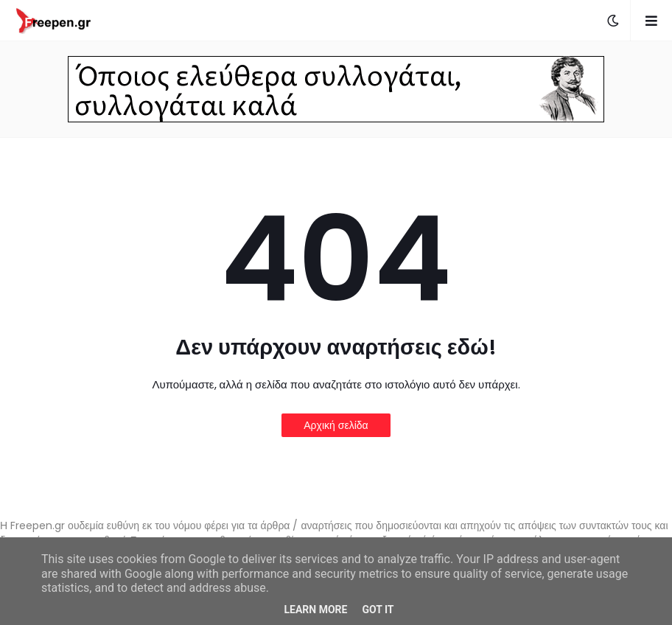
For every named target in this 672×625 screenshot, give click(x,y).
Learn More (315, 610)
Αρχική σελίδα (336, 425)
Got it (378, 610)
